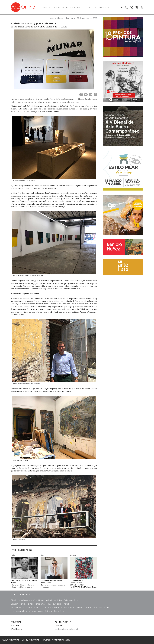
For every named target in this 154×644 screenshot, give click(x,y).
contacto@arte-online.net (66, 629)
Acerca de (15, 625)
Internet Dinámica (62, 640)
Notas (65, 8)
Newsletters (105, 8)
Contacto (59, 625)
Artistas (56, 8)
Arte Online (16, 622)
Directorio (92, 8)
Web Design (16, 629)
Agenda (47, 8)
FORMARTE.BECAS (77, 8)
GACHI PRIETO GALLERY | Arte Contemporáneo (87, 587)
